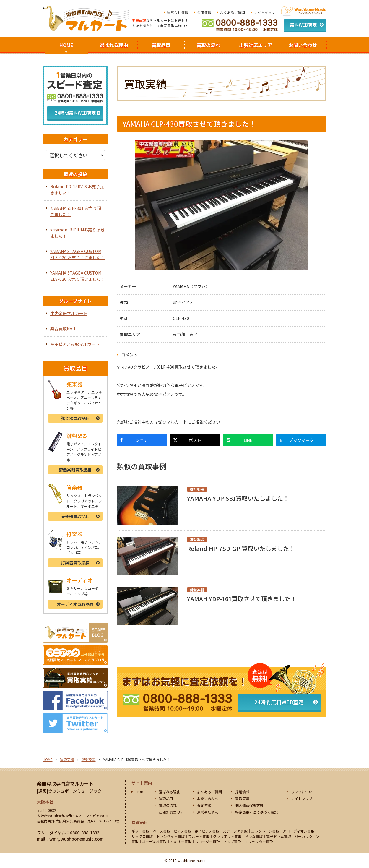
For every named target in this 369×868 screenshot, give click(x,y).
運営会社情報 (178, 12)
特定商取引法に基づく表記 (256, 812)
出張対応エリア (256, 45)
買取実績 (67, 759)
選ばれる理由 (114, 45)
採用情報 (204, 12)
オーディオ (75, 604)
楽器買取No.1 (63, 329)
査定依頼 (204, 805)
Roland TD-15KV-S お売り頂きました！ (77, 190)
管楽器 (75, 516)
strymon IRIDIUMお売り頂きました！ (77, 233)
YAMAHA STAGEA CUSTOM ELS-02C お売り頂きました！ (78, 254)
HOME (66, 45)
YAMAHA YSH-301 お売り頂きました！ (76, 211)
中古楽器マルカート (69, 313)
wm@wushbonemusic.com (76, 839)
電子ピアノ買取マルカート (75, 344)
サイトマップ (264, 12)
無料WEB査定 (303, 25)
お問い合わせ (303, 45)
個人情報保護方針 (249, 805)
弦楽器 (75, 418)
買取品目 (161, 45)
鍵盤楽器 (75, 470)
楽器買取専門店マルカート (65, 783)
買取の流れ (208, 45)
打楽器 (75, 563)
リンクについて (303, 792)
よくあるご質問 (233, 12)
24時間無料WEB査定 (279, 702)
